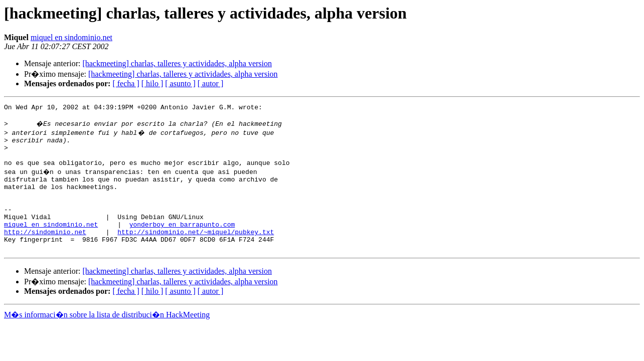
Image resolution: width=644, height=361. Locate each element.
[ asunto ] (180, 83)
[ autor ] (211, 83)
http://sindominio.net (45, 253)
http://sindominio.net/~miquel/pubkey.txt (196, 253)
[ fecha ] (126, 83)
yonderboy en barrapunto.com (182, 244)
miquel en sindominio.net (71, 37)
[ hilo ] (152, 83)
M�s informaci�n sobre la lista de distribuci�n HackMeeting (107, 339)
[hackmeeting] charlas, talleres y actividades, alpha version (177, 63)
